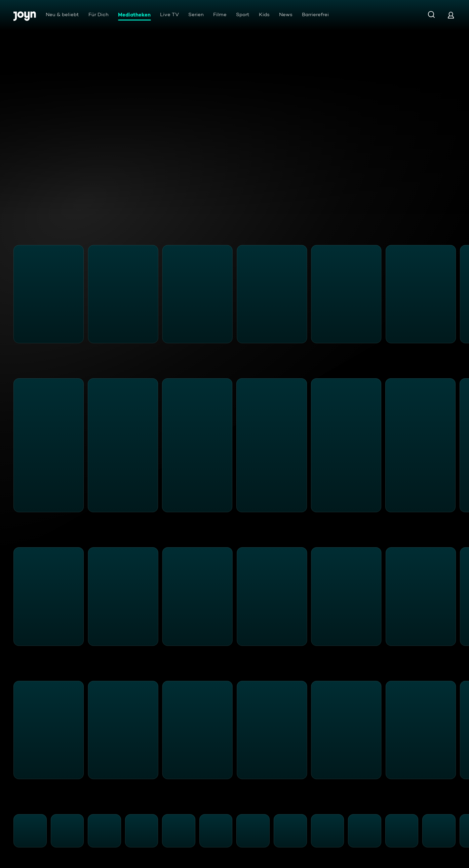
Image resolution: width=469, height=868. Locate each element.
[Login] (451, 15)
